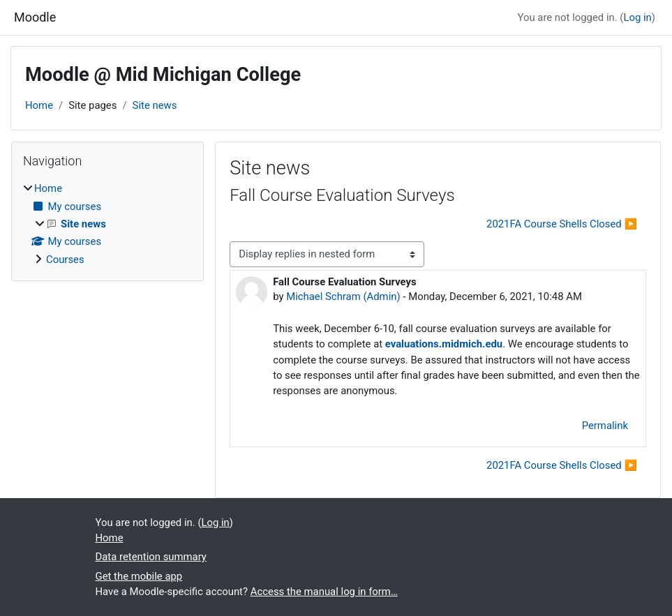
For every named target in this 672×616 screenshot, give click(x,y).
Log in (637, 17)
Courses (65, 260)
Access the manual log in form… (324, 592)
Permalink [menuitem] (605, 426)
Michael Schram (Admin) (343, 296)
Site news (155, 105)
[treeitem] (107, 224)
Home (39, 105)
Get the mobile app (139, 576)
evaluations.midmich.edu (444, 344)
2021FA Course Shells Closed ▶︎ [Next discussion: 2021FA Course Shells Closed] (562, 224)
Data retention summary (151, 557)
